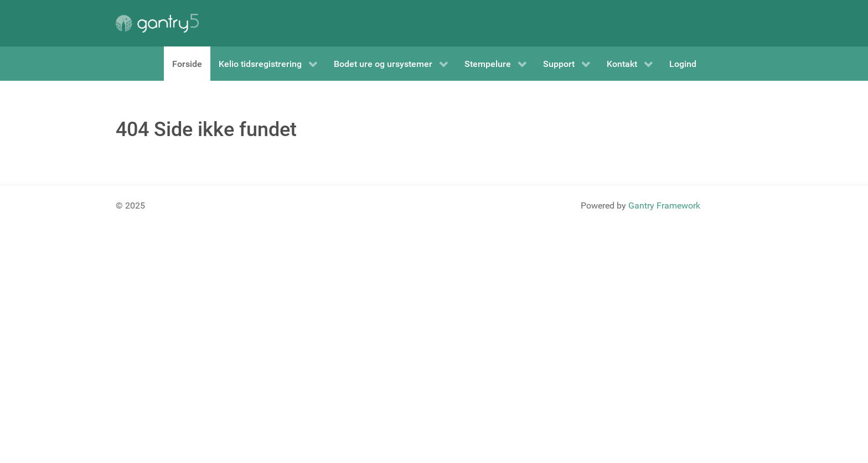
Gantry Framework (664, 206)
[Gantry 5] (157, 23)
